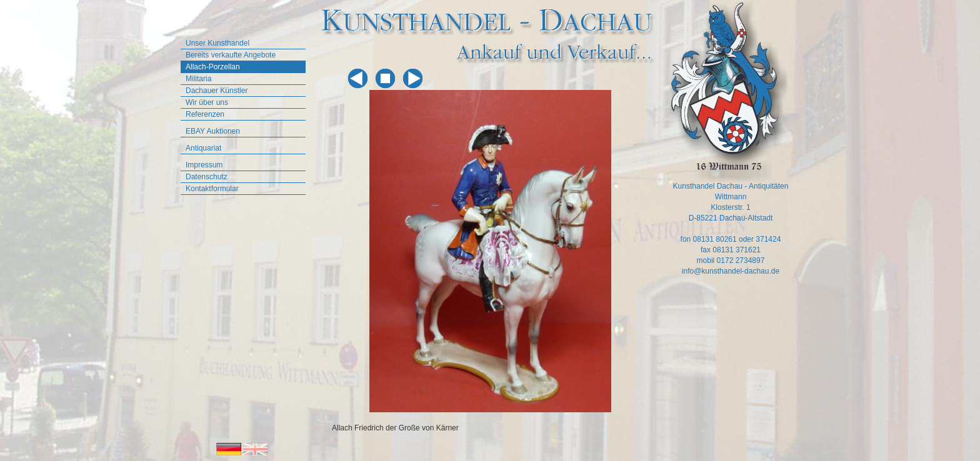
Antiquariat (203, 148)
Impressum (204, 165)
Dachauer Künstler (217, 91)
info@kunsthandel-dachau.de (731, 271)
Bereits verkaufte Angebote (231, 55)
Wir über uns (207, 102)
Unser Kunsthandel (217, 43)
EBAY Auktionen (213, 131)
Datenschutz (207, 177)
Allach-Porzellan (213, 67)
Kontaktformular (212, 189)
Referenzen (205, 114)
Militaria (198, 79)
